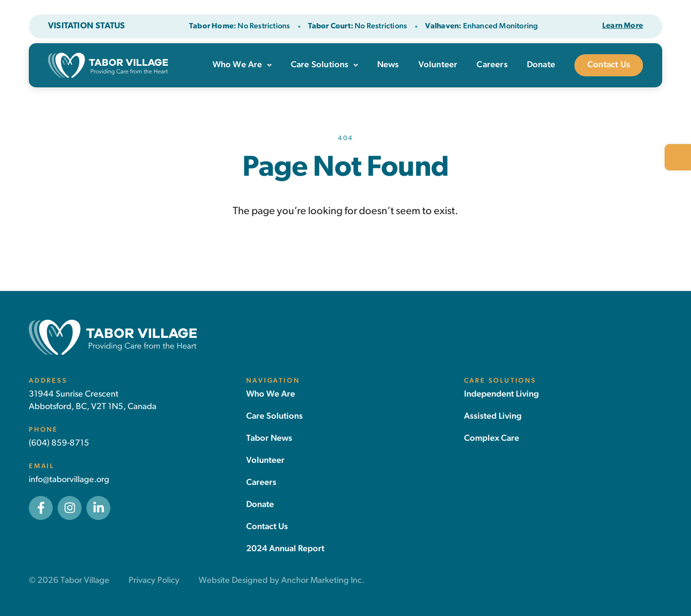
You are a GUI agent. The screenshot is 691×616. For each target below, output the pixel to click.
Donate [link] (541, 65)
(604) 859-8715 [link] (59, 443)
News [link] (388, 65)
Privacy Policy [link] (154, 581)
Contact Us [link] (609, 65)
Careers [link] (492, 65)
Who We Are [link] (242, 65)
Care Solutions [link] (324, 65)
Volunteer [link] (438, 65)
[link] (678, 157)
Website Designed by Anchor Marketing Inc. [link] (281, 581)
